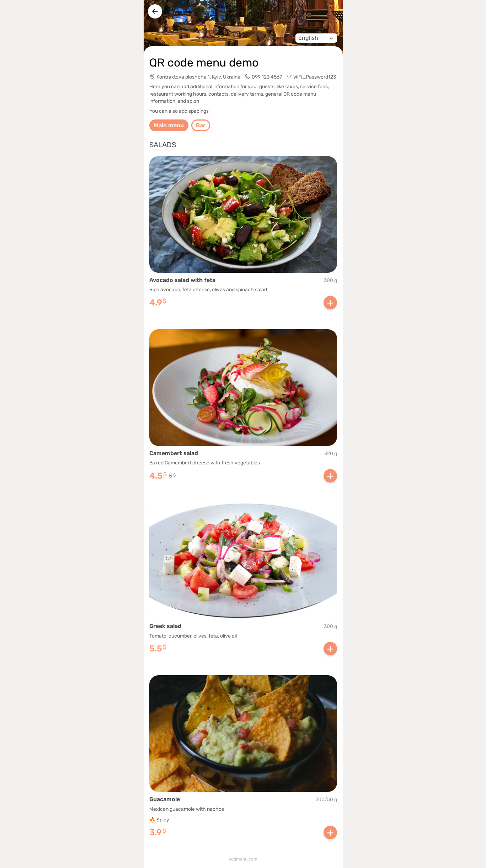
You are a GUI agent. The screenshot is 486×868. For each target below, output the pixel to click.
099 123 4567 (267, 77)
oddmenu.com (243, 859)
